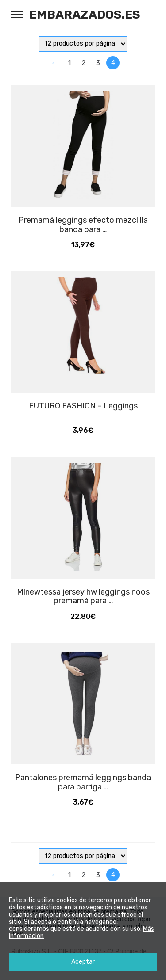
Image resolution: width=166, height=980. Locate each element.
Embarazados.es (85, 15)
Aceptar (83, 962)
